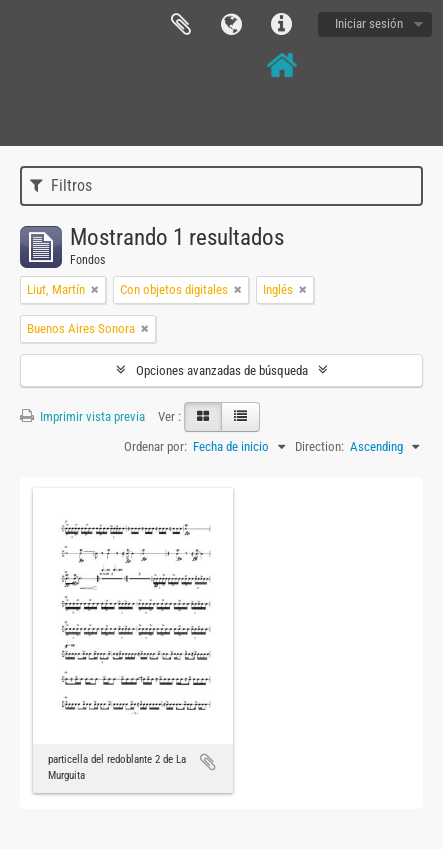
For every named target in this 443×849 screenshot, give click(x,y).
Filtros (61, 185)
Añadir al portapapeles (208, 762)
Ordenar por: (155, 446)
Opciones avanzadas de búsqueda (222, 370)
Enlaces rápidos (281, 25)
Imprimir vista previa (82, 416)
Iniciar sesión (369, 23)
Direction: (319, 446)
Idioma (231, 25)
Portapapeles (181, 25)
